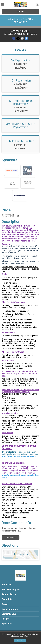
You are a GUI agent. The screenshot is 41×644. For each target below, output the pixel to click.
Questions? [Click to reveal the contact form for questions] (11, 538)
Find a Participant (11, 589)
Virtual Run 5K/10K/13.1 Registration (20, 126)
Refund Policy (9, 594)
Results (6, 619)
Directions (33, 34)
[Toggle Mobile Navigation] (2, 4)
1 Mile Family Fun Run (21, 141)
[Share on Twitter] (18, 38)
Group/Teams (9, 614)
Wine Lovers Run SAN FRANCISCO (21, 21)
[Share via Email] (22, 38)
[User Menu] (37, 5)
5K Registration (20, 60)
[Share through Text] (26, 38)
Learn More (24, 636)
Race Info (7, 585)
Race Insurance (10, 609)
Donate (21, 12)
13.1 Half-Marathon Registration (21, 102)
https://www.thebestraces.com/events (19, 456)
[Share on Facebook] (14, 38)
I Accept (20, 640)
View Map (20, 555)
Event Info (7, 599)
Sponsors (7, 624)
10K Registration (20, 81)
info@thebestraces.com (18, 392)
